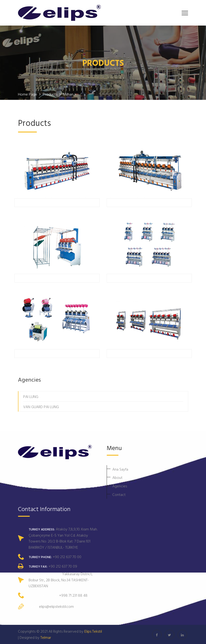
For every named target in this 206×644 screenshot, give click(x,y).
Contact (119, 494)
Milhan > (70, 94)
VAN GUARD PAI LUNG (41, 407)
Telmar (46, 637)
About (117, 477)
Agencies (120, 486)
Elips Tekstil (93, 631)
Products (50, 94)
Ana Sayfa (120, 469)
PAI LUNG (31, 397)
